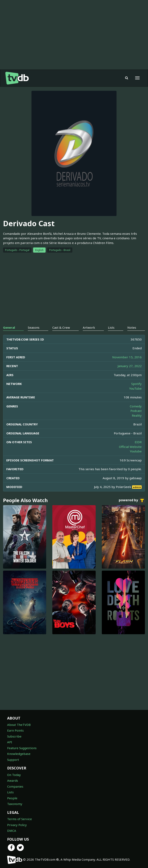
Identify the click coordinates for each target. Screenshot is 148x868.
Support (13, 760)
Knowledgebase (19, 754)
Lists (10, 792)
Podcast (136, 411)
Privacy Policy (17, 825)
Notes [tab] (132, 327)
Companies (15, 786)
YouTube (135, 388)
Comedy (136, 406)
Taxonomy (15, 804)
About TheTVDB (19, 725)
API (10, 742)
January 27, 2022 (130, 366)
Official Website (130, 447)
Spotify (136, 384)
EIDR (138, 442)
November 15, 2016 (127, 357)
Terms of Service (20, 819)
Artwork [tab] (89, 327)
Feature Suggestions (22, 748)
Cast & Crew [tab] (61, 327)
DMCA (12, 831)
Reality (137, 415)
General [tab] (9, 327)
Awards (13, 780)
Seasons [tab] (34, 327)
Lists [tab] (111, 327)
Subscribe (14, 736)
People (12, 798)
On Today (14, 775)
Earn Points (15, 730)
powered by (132, 500)
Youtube (136, 451)
